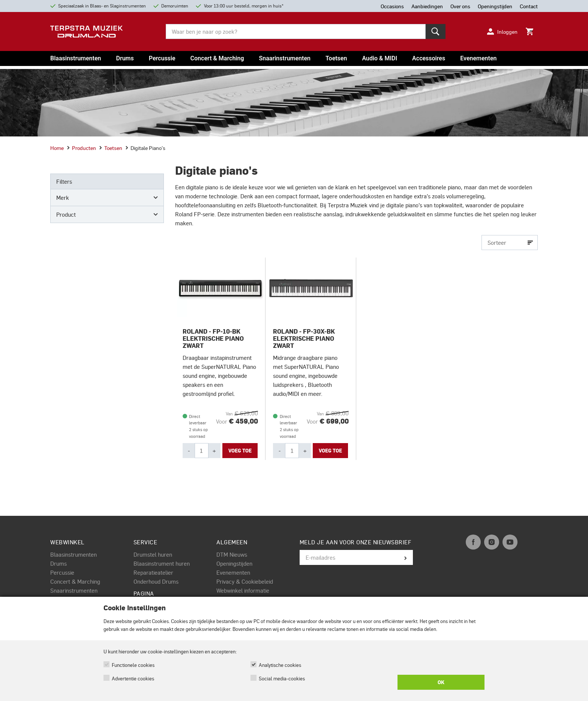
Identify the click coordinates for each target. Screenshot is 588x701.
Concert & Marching (217, 58)
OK (441, 682)
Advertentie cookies (133, 678)
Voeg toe (240, 451)
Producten (81, 148)
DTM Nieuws (232, 554)
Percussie (162, 58)
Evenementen (478, 58)
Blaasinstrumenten (76, 58)
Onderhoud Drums (156, 581)
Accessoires (429, 58)
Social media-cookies (282, 678)
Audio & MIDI (379, 58)
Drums (125, 58)
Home (57, 148)
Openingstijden (234, 563)
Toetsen (336, 58)
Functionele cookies (133, 665)
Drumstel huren (153, 554)
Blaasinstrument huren (162, 563)
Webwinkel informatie (243, 590)
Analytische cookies (280, 665)
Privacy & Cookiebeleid (245, 581)
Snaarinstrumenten (285, 58)
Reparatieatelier (153, 572)
